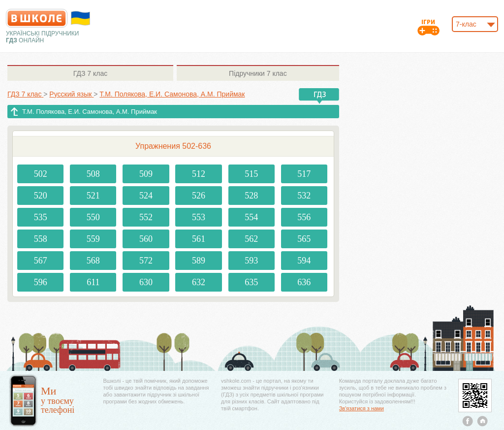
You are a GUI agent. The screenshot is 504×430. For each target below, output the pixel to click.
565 (304, 239)
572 (146, 261)
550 (93, 217)
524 (146, 196)
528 (251, 196)
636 (304, 282)
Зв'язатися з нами (362, 408)
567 (41, 261)
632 (199, 282)
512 (199, 174)
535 (41, 217)
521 (93, 196)
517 (304, 174)
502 (41, 174)
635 (251, 282)
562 (251, 239)
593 (251, 261)
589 (199, 261)
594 (304, 261)
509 (146, 174)
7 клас (90, 73)
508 (93, 174)
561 (199, 239)
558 (41, 239)
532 (304, 196)
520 (41, 196)
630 (146, 282)
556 (304, 217)
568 (93, 261)
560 (146, 239)
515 (251, 174)
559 (93, 239)
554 (251, 217)
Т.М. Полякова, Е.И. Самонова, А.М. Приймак (90, 112)
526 (199, 196)
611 (93, 282)
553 (199, 217)
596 (41, 282)
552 (146, 217)
